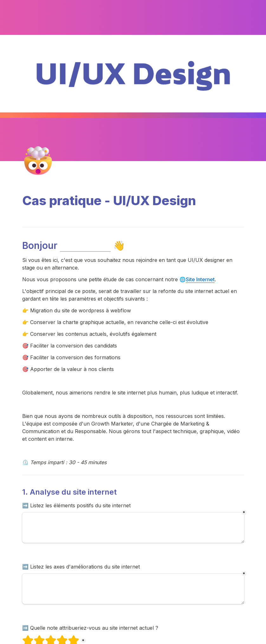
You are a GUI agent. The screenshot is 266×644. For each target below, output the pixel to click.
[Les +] (133, 528)
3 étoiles (47, 638)
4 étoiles (58, 638)
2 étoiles (35, 638)
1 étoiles (24, 638)
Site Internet (200, 279)
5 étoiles (69, 638)
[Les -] (133, 589)
